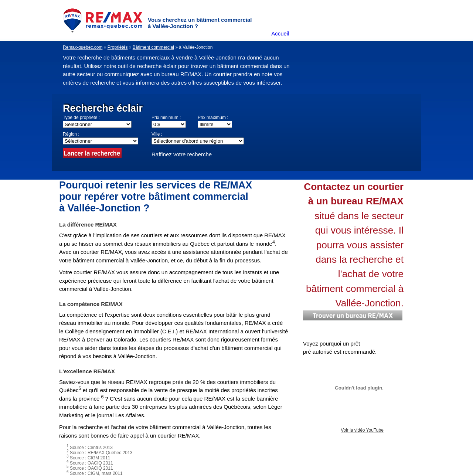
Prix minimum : (166, 118)
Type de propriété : (81, 118)
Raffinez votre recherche (182, 154)
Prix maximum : (213, 118)
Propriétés (118, 47)
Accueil (280, 33)
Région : (71, 134)
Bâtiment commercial (153, 47)
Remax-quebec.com (83, 47)
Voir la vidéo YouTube (362, 430)
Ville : (157, 134)
